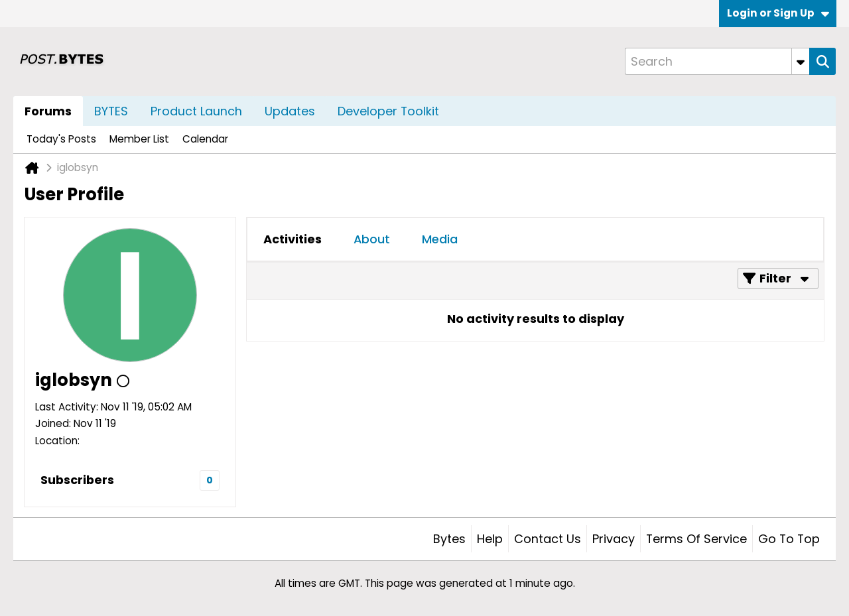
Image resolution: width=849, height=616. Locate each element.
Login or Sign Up (778, 13)
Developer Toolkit (388, 111)
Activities (293, 239)
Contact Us (548, 539)
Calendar (205, 139)
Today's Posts (61, 139)
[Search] (717, 61)
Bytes (449, 539)
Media (440, 239)
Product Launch (196, 111)
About (372, 239)
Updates (290, 111)
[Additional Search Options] (801, 61)
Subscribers (77, 480)
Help (490, 539)
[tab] (293, 239)
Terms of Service (696, 539)
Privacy (614, 539)
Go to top (789, 539)
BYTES (111, 111)
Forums (48, 111)
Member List (139, 139)
